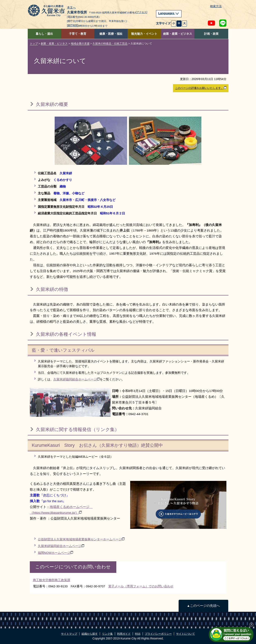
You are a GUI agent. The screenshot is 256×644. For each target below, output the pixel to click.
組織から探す (90, 634)
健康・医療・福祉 (111, 34)
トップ (34, 44)
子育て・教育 (78, 34)
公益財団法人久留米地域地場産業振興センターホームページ (81, 539)
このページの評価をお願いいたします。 (201, 88)
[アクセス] (142, 12)
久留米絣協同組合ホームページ (77, 379)
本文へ (71, 8)
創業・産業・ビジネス (178, 34)
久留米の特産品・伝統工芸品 (110, 44)
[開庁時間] (73, 25)
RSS (138, 634)
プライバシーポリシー (158, 634)
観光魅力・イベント (144, 34)
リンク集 (107, 634)
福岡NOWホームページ (56, 553)
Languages (169, 13)
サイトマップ (69, 634)
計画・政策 (211, 34)
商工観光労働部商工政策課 (52, 580)
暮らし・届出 (44, 34)
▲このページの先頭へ (203, 606)
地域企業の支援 (80, 44)
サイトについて (186, 634)
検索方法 (216, 6)
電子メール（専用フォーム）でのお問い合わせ (141, 586)
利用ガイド (124, 634)
